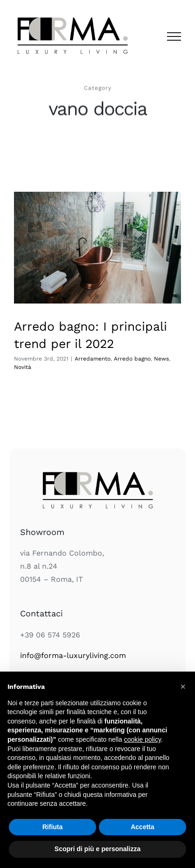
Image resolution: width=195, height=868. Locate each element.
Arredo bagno (132, 359)
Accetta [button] (143, 827)
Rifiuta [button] (53, 827)
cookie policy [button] (143, 739)
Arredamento (93, 359)
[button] (183, 687)
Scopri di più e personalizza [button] (97, 849)
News (161, 359)
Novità (23, 367)
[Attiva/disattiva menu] (174, 36)
